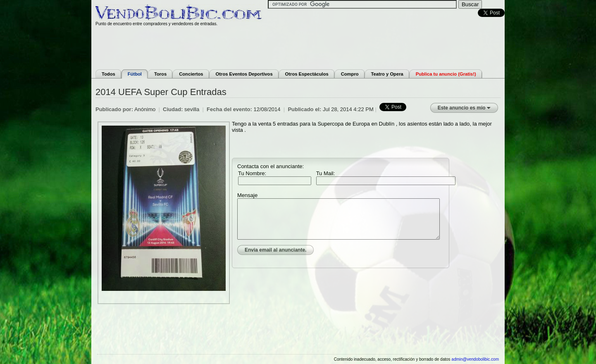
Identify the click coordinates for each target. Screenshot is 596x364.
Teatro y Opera (387, 74)
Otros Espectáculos (307, 74)
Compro (350, 74)
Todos (108, 74)
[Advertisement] (298, 47)
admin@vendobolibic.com (475, 359)
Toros (160, 74)
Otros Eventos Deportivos (244, 74)
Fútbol (135, 74)
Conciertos (191, 74)
